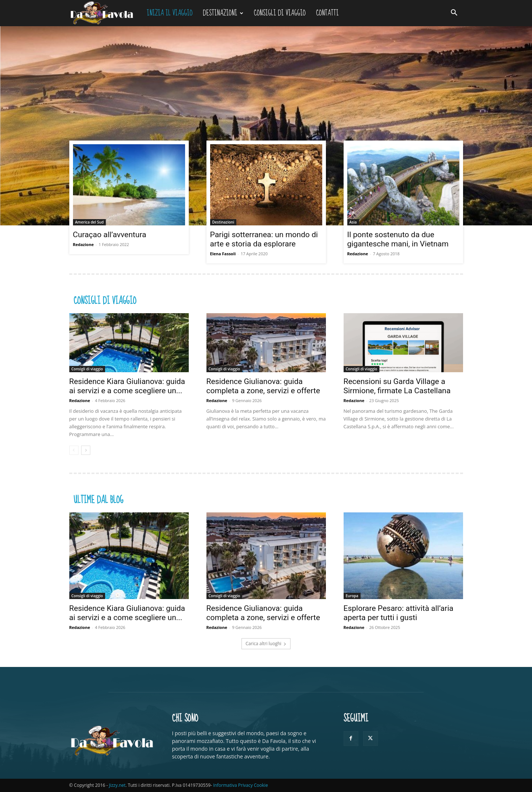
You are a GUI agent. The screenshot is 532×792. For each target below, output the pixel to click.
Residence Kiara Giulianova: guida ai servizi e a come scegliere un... (127, 386)
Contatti (327, 13)
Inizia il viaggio (170, 13)
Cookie (261, 785)
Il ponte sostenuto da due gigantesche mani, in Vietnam (398, 239)
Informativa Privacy (233, 785)
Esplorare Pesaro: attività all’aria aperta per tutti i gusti (399, 613)
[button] (454, 13)
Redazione (84, 244)
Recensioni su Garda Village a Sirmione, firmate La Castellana (397, 386)
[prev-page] (74, 450)
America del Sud (90, 222)
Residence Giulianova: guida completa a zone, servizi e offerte (264, 386)
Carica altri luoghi (266, 644)
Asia (353, 222)
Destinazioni (223, 13)
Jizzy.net (117, 785)
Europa (352, 596)
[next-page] (86, 450)
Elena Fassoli (223, 254)
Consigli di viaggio (280, 13)
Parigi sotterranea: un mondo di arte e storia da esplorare (264, 239)
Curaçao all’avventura (110, 235)
